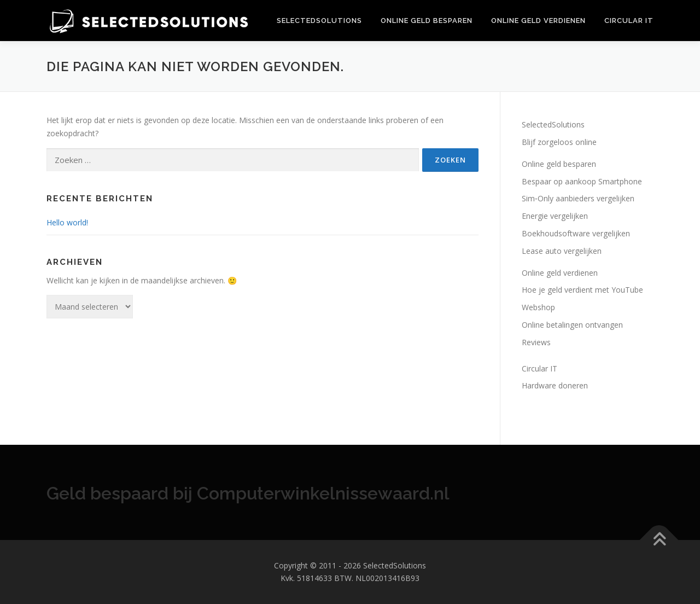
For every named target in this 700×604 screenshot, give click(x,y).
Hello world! (67, 222)
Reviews (536, 342)
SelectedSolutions (319, 21)
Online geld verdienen (538, 21)
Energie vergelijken (555, 216)
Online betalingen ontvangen (572, 325)
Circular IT (629, 21)
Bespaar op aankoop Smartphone (582, 181)
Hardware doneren (555, 385)
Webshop (538, 307)
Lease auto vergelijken (562, 251)
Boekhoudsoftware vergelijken (576, 233)
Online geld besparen (427, 21)
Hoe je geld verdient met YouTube (582, 290)
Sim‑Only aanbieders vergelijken (578, 198)
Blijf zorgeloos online (559, 142)
